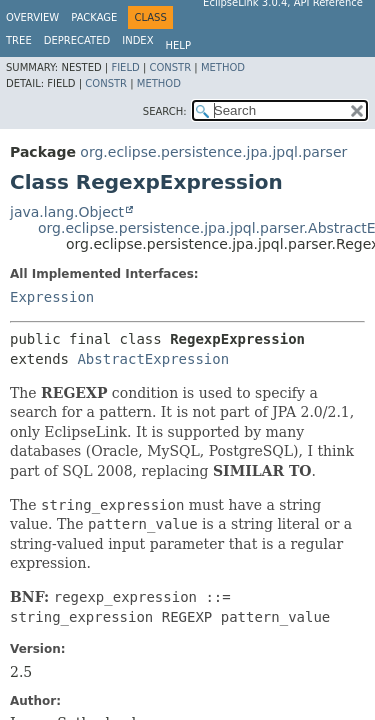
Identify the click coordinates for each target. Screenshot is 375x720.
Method (223, 67)
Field (125, 67)
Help (178, 45)
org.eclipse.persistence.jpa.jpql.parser (213, 152)
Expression (52, 297)
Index (137, 40)
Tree (19, 40)
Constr (170, 67)
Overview (32, 17)
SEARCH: (165, 111)
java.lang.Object (67, 212)
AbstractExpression (153, 359)
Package (94, 17)
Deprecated (77, 40)
